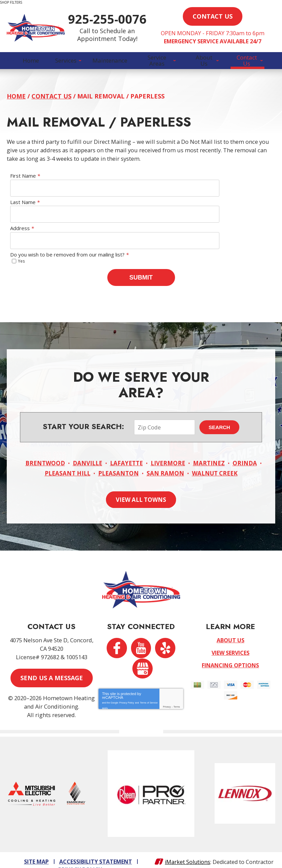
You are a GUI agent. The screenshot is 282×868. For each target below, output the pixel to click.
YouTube (141, 640)
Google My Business (143, 660)
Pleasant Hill (68, 462)
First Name (25, 179)
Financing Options (230, 656)
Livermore (168, 453)
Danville (88, 453)
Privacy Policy (127, 692)
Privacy (167, 698)
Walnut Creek (215, 462)
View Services (231, 643)
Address (22, 231)
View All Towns (141, 488)
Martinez (209, 453)
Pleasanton (118, 462)
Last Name (25, 205)
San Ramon (165, 462)
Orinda (245, 453)
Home (16, 99)
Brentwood (45, 453)
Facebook (116, 640)
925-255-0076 (139, 23)
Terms (177, 698)
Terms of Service (149, 692)
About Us (231, 631)
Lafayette (126, 453)
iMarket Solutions (188, 850)
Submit (141, 280)
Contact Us (51, 99)
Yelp (166, 640)
